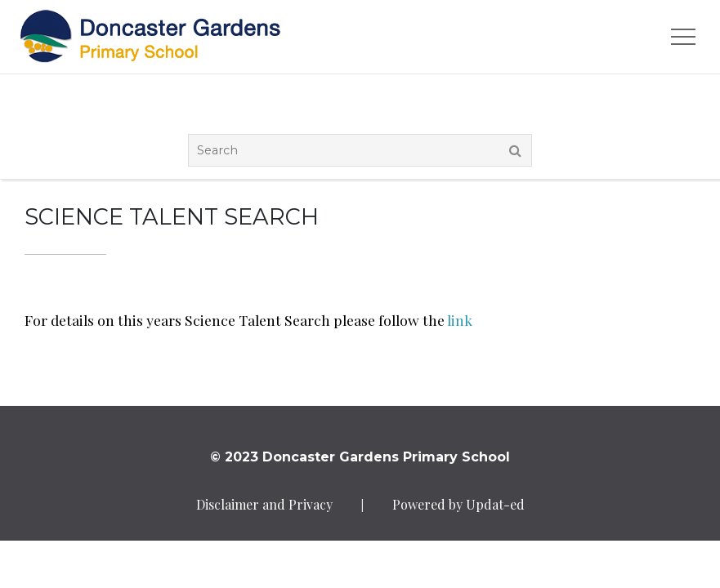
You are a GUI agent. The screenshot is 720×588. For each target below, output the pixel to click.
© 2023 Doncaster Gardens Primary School (360, 457)
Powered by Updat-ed (458, 504)
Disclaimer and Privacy (264, 504)
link (460, 320)
